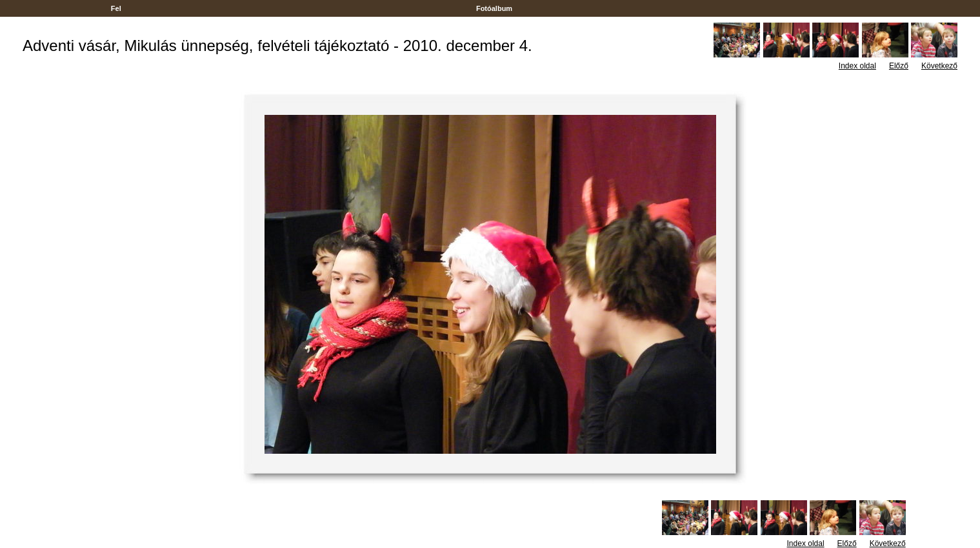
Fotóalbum (494, 8)
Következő (939, 66)
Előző (899, 66)
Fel (116, 8)
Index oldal (857, 66)
